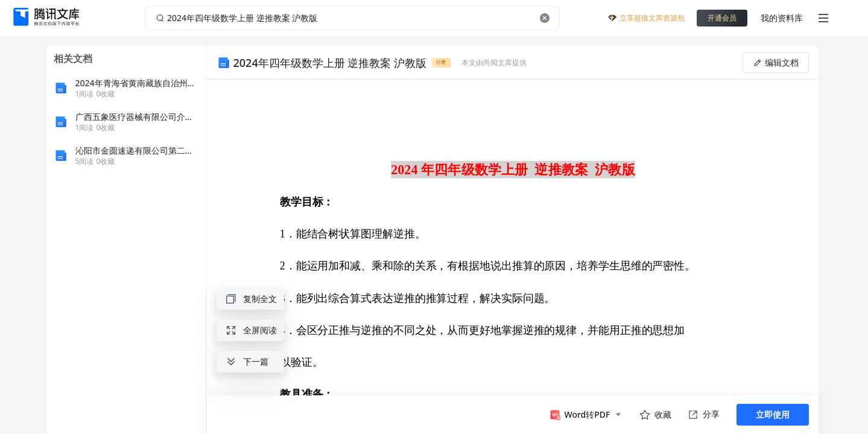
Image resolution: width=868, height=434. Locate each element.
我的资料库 (782, 18)
